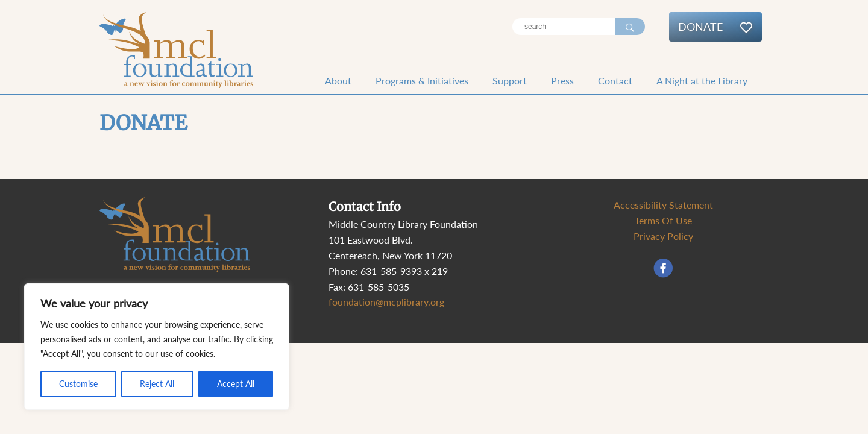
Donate (700, 27)
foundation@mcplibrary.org (386, 302)
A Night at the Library (702, 80)
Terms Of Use (663, 220)
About (338, 80)
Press (562, 80)
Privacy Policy (663, 236)
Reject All (157, 384)
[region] (157, 347)
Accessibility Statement (663, 205)
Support (510, 80)
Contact (615, 80)
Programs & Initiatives (422, 80)
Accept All (236, 384)
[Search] (564, 27)
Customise (78, 384)
